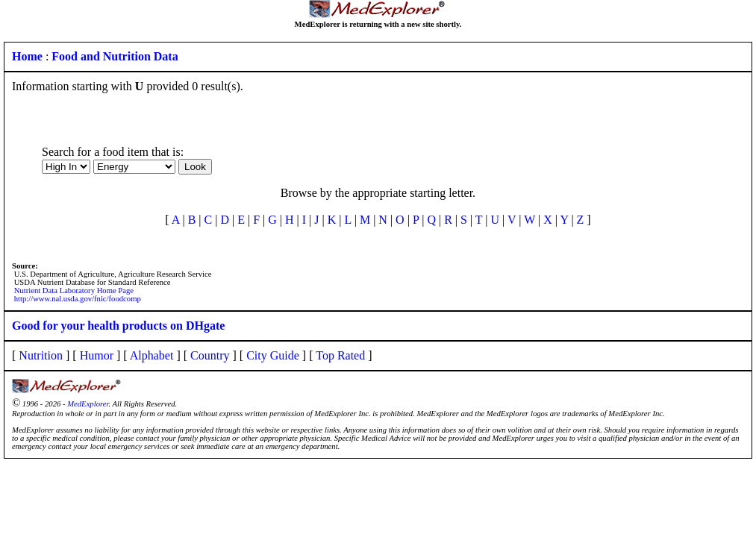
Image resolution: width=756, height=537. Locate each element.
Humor (97, 355)
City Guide (273, 355)
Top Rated (340, 355)
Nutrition (41, 355)
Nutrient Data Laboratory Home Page (74, 291)
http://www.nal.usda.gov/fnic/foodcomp (78, 299)
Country (210, 355)
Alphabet (152, 355)
